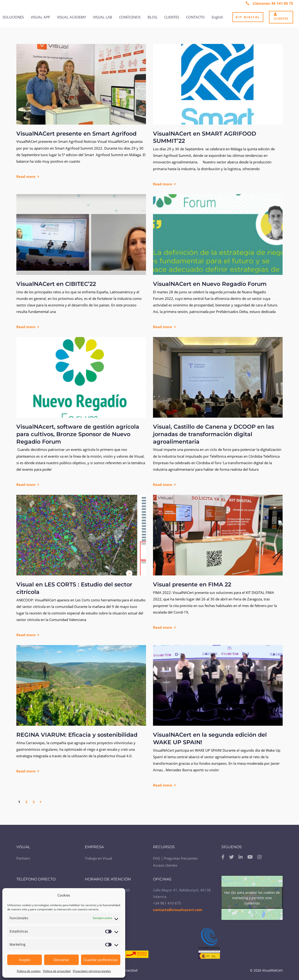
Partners (23, 857)
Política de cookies (29, 971)
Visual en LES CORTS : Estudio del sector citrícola (74, 588)
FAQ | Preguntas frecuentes (175, 857)
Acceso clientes (165, 864)
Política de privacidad (57, 971)
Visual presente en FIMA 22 (192, 584)
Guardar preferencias (101, 960)
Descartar (61, 960)
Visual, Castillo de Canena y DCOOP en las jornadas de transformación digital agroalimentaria (214, 434)
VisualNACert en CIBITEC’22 (56, 284)
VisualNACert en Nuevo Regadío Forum (210, 284)
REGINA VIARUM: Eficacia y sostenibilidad (77, 735)
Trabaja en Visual (98, 857)
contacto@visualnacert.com (178, 908)
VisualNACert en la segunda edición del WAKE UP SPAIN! (210, 738)
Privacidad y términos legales (92, 971)
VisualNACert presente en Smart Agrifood (76, 134)
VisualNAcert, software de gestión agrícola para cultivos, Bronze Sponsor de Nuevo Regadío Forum (78, 434)
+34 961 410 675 (167, 901)
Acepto (25, 960)
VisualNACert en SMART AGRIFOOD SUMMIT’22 (205, 137)
